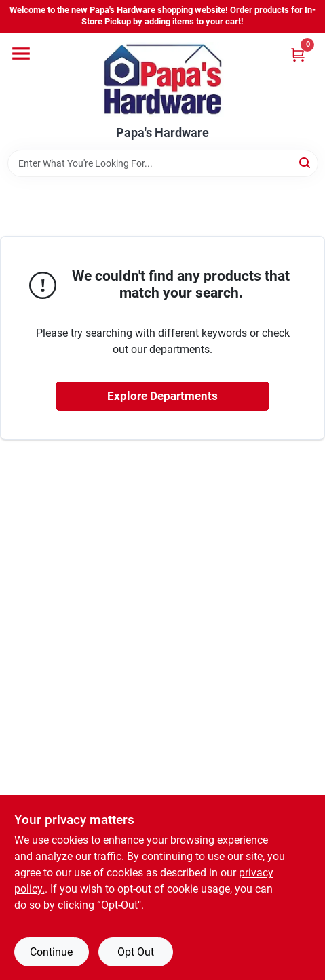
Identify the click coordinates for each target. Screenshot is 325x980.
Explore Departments (162, 396)
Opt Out (136, 952)
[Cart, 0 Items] (298, 55)
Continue (51, 952)
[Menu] (21, 54)
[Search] (306, 162)
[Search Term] (163, 163)
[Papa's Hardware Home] (163, 79)
